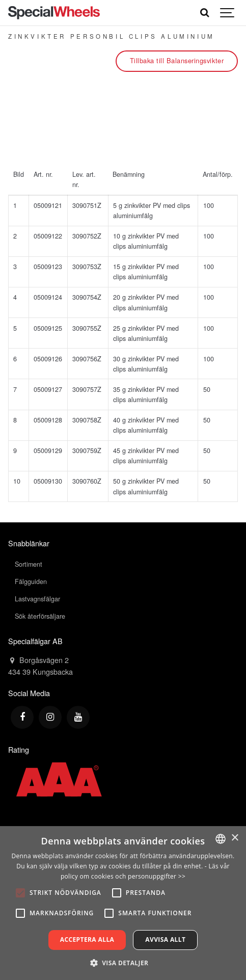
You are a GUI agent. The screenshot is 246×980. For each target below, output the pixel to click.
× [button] (235, 838)
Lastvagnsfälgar (37, 599)
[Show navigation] (228, 13)
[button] (123, 963)
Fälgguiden (31, 581)
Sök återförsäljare (40, 616)
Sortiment (29, 564)
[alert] (123, 903)
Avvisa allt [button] (165, 939)
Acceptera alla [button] (87, 939)
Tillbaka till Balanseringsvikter (177, 60)
